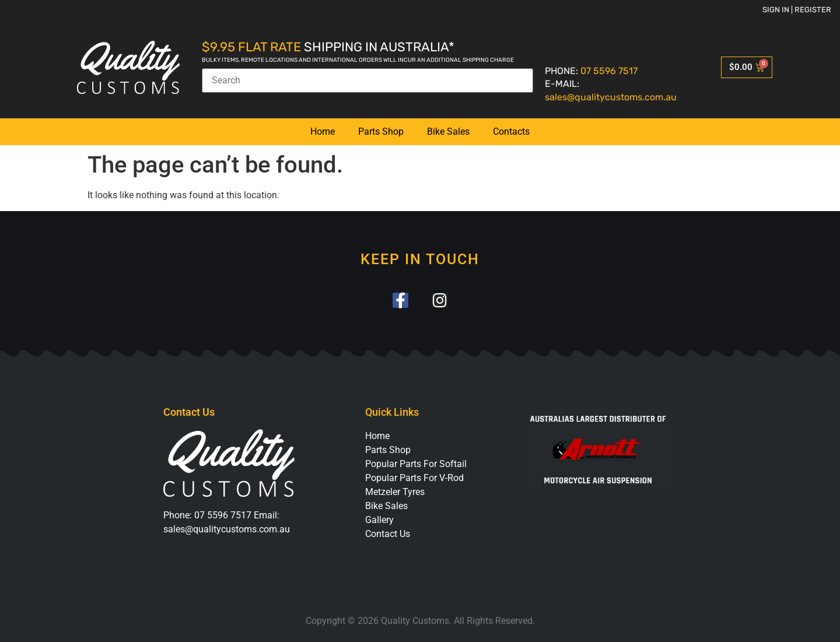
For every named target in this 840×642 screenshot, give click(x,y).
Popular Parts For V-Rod (414, 478)
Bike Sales (448, 131)
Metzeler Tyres (395, 492)
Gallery (379, 520)
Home (323, 131)
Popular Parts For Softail (416, 464)
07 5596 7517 (609, 71)
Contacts (511, 131)
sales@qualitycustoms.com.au (611, 97)
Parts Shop (381, 131)
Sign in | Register (797, 10)
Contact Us (388, 534)
